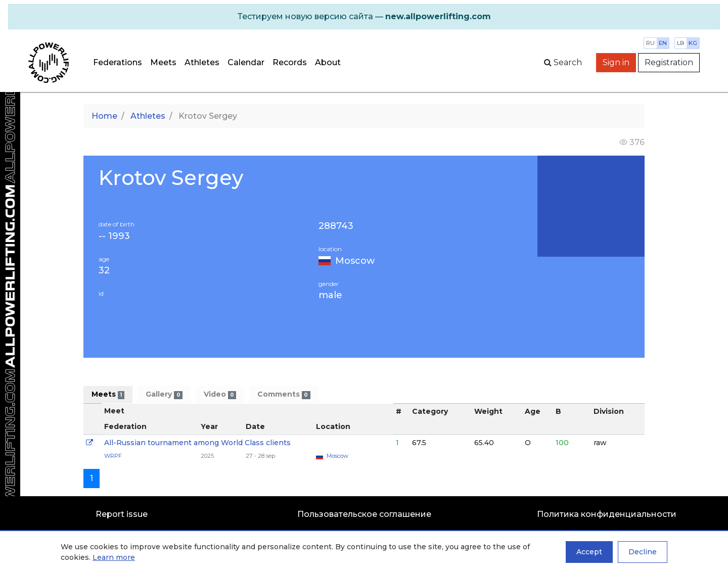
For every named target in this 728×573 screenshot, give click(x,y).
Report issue (122, 514)
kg (693, 43)
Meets (163, 62)
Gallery (164, 394)
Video (220, 394)
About (328, 62)
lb (681, 43)
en (663, 43)
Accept (589, 552)
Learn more (114, 557)
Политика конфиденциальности (607, 514)
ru (650, 43)
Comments (284, 394)
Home (104, 116)
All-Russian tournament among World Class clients (197, 443)
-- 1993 (114, 236)
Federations (118, 62)
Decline (643, 552)
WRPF (113, 456)
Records (290, 62)
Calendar (246, 62)
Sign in (616, 62)
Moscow (355, 261)
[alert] (364, 17)
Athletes (202, 62)
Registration (669, 62)
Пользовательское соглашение (364, 514)
